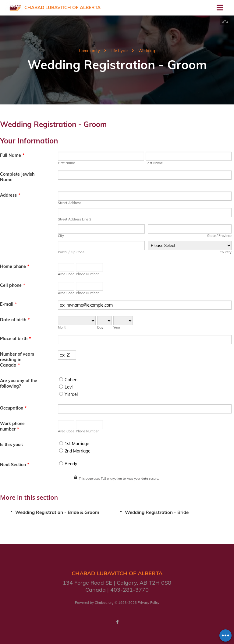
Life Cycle (119, 51)
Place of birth (15, 339)
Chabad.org (104, 603)
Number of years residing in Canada (17, 360)
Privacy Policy (149, 603)
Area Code (66, 274)
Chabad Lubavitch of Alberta (62, 7)
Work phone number (12, 426)
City (61, 236)
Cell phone (12, 285)
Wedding (147, 51)
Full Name (12, 155)
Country (226, 252)
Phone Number (87, 274)
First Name (66, 163)
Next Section (15, 465)
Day (100, 327)
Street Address (69, 203)
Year (117, 327)
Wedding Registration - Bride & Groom (57, 512)
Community (89, 51)
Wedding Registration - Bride (157, 512)
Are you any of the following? (19, 383)
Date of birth (15, 320)
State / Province (219, 236)
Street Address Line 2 (75, 219)
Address (10, 195)
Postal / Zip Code (71, 252)
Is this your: (12, 445)
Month (63, 327)
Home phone (15, 266)
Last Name (154, 163)
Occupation (13, 408)
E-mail (8, 304)
